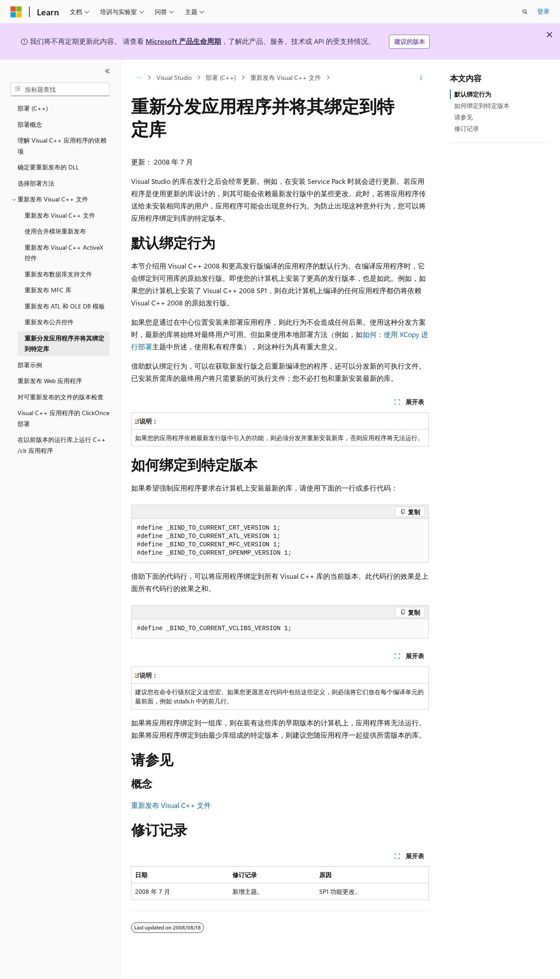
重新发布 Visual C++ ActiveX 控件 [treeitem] (64, 253)
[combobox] (60, 90)
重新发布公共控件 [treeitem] (49, 322)
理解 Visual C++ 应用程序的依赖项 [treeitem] (62, 146)
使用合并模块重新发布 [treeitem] (55, 231)
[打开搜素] (525, 12)
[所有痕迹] (139, 78)
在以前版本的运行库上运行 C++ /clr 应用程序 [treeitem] (62, 445)
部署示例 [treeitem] (30, 365)
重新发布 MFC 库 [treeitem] (48, 290)
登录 (543, 11)
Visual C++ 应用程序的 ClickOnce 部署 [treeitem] (63, 418)
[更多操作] (421, 78)
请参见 (464, 117)
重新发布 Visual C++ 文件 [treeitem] (60, 215)
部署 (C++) (221, 77)
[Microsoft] (16, 12)
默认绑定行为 (473, 94)
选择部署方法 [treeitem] (36, 183)
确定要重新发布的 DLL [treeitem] (48, 167)
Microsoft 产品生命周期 (183, 41)
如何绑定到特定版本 (482, 106)
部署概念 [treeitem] (30, 124)
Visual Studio (174, 77)
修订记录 (467, 128)
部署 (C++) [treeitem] (33, 108)
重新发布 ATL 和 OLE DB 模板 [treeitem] (65, 306)
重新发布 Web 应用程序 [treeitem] (50, 381)
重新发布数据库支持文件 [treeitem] (58, 274)
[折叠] (107, 71)
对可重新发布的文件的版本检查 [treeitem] (61, 397)
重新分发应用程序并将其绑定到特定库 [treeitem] (64, 344)
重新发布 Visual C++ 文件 (286, 77)
